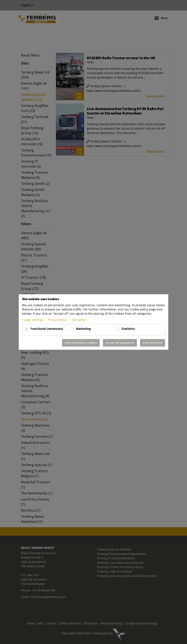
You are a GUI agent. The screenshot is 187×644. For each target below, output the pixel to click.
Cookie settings (33, 320)
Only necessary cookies (81, 343)
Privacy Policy (58, 320)
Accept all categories (120, 343)
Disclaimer (79, 320)
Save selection (153, 343)
